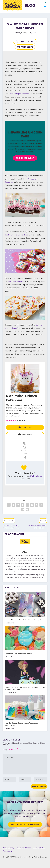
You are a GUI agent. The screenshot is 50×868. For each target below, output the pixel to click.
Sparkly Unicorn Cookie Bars (16, 235)
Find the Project (25, 158)
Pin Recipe (25, 428)
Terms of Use (39, 848)
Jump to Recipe (25, 41)
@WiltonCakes (36, 476)
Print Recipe (25, 47)
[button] (7, 420)
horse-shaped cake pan (20, 94)
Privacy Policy (8, 848)
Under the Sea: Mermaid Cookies (19, 654)
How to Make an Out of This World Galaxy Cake (24, 620)
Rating (5, 750)
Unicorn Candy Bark (16, 281)
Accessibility (8, 851)
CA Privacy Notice (23, 848)
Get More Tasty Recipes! (25, 824)
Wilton (24, 33)
